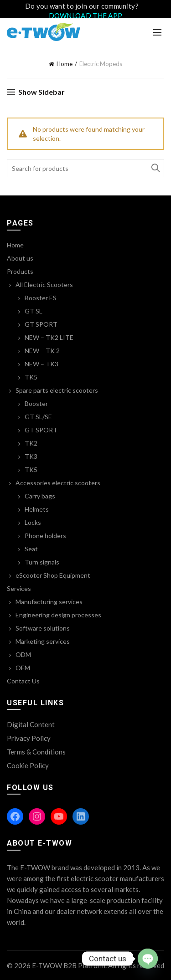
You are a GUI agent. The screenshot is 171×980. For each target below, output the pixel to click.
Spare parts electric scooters (57, 390)
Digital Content (31, 724)
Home (65, 64)
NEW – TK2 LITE (49, 337)
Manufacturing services (49, 602)
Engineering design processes (58, 615)
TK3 (31, 456)
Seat (31, 549)
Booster (36, 403)
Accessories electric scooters (58, 483)
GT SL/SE (38, 417)
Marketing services (43, 641)
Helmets (37, 509)
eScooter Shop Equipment (53, 575)
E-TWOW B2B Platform (69, 965)
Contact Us (23, 681)
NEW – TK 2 (42, 351)
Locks (33, 522)
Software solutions (43, 628)
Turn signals (42, 562)
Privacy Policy (29, 738)
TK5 (31, 377)
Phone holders (45, 536)
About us (20, 258)
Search (155, 168)
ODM (23, 654)
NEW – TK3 (41, 364)
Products (20, 271)
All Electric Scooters (44, 285)
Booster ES (41, 298)
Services (19, 588)
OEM (23, 668)
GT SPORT (41, 324)
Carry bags (40, 496)
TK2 (31, 443)
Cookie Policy (28, 765)
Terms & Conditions (36, 752)
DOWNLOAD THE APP (86, 15)
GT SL (34, 311)
